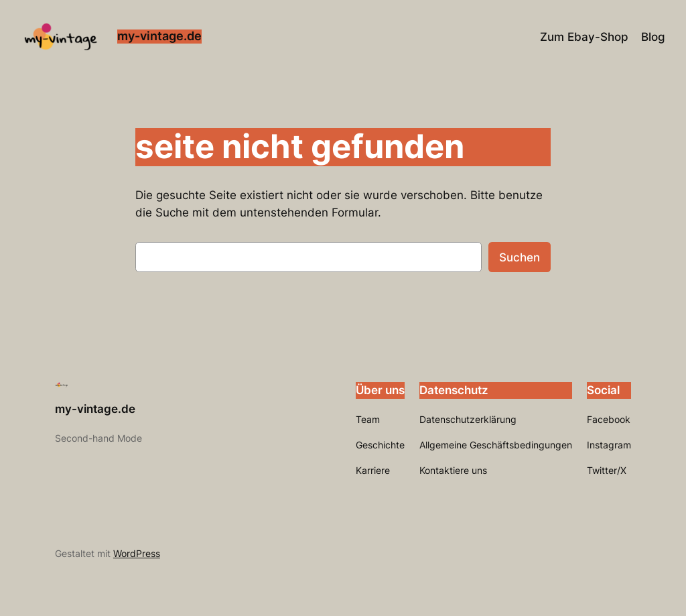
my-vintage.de (159, 36)
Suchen (520, 257)
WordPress (137, 553)
